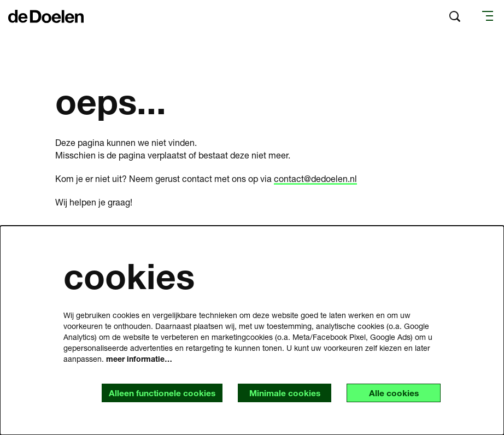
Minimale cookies (281, 393)
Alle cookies (392, 393)
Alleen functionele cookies (157, 393)
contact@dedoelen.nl (315, 178)
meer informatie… (139, 358)
